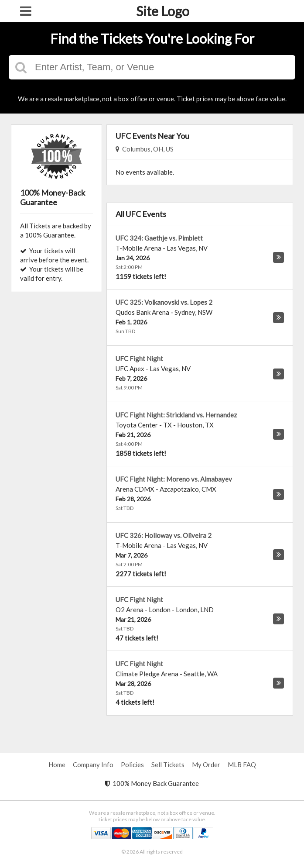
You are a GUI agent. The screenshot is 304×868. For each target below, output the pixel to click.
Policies (132, 765)
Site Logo (163, 11)
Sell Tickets (168, 765)
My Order (206, 765)
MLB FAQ (242, 765)
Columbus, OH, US (145, 149)
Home (57, 765)
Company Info (93, 765)
